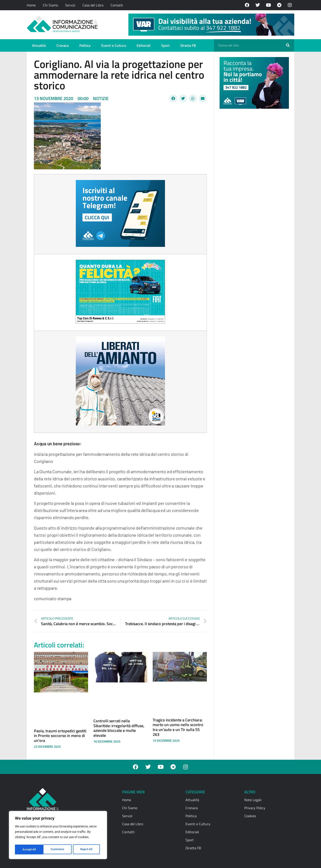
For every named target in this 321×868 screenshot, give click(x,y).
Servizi (70, 5)
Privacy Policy (255, 808)
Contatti (117, 5)
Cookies (250, 816)
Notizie (101, 98)
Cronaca (63, 45)
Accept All (87, 850)
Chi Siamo (50, 5)
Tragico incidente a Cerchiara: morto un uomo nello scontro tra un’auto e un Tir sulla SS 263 (178, 727)
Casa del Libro (93, 5)
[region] (58, 836)
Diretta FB (188, 45)
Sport (165, 45)
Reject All (59, 850)
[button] (173, 98)
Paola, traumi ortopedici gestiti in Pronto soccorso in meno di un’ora (60, 736)
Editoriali (144, 45)
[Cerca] (288, 45)
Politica (85, 45)
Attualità (39, 45)
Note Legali (253, 800)
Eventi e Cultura (114, 45)
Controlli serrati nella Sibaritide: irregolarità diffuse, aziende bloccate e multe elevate (119, 728)
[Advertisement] (253, 181)
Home (31, 5)
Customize (29, 850)
